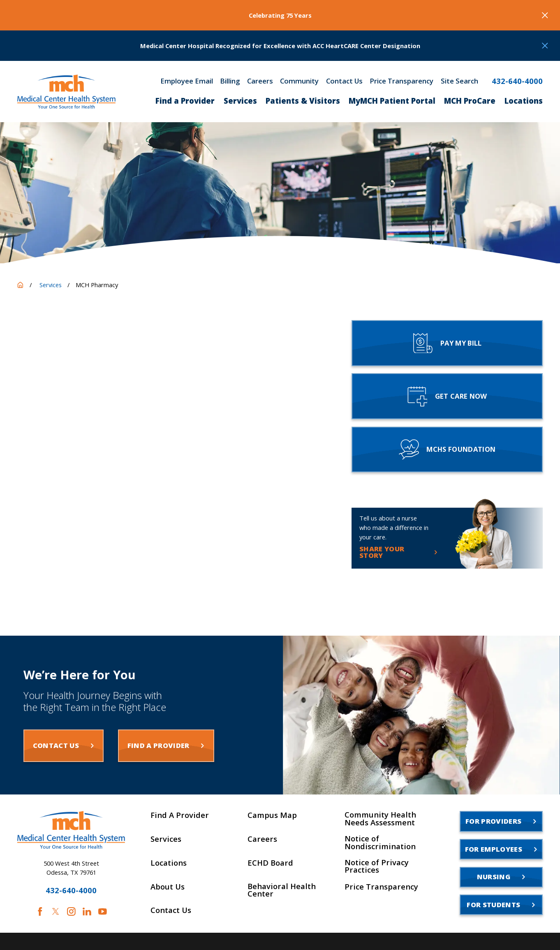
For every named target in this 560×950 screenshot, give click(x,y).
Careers (260, 81)
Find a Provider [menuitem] (185, 101)
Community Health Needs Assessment (380, 819)
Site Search (459, 81)
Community (299, 81)
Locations (169, 863)
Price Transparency (401, 81)
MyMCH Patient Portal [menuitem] (392, 101)
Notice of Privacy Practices (377, 866)
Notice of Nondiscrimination (380, 842)
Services (166, 839)
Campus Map (272, 815)
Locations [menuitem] (524, 101)
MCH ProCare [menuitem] (470, 101)
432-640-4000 (517, 81)
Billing (230, 81)
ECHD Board (270, 863)
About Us (168, 887)
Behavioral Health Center (282, 890)
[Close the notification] (545, 15)
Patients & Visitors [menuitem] (303, 101)
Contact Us (344, 81)
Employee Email (187, 81)
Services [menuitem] (240, 101)
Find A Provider (180, 815)
